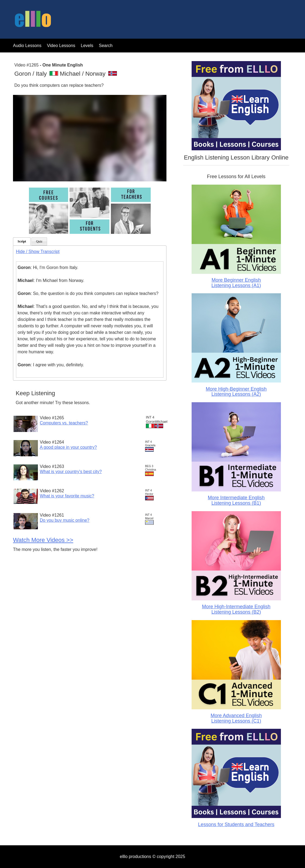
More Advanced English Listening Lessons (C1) (236, 718)
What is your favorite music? (67, 496)
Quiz (39, 241)
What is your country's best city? (71, 472)
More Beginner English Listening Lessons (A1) (236, 283)
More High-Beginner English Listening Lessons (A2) (236, 392)
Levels (88, 46)
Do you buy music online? (65, 520)
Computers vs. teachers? (64, 423)
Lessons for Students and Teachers (236, 824)
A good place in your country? (68, 447)
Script (22, 241)
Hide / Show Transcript (38, 252)
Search (106, 46)
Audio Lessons (27, 46)
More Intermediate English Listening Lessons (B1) (236, 500)
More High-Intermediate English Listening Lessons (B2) (236, 609)
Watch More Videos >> (43, 540)
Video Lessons (61, 46)
